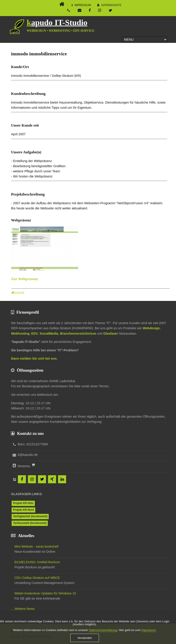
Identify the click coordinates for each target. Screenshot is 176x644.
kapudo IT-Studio (57, 23)
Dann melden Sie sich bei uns (34, 358)
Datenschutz (111, 5)
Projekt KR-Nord (23, 510)
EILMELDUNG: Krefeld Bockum (37, 562)
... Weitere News (23, 609)
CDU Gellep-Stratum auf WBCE (37, 578)
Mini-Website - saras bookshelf (36, 546)
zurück (20, 293)
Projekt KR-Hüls (23, 503)
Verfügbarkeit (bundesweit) (30, 516)
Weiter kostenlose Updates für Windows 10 (45, 593)
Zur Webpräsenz (25, 279)
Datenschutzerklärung (103, 634)
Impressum (83, 5)
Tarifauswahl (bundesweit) (30, 523)
